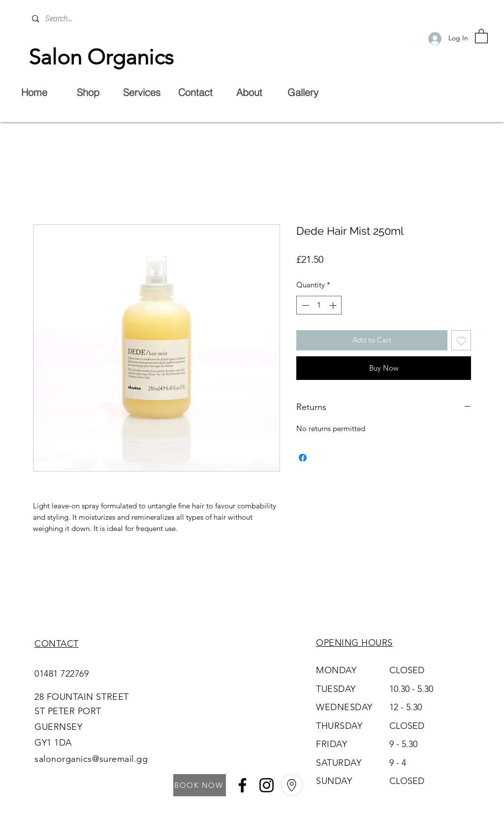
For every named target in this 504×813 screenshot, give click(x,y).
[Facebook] (242, 785)
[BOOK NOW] (200, 785)
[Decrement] (304, 305)
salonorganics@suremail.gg (91, 759)
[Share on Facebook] (303, 458)
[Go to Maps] (292, 785)
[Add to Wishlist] (461, 340)
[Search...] (105, 19)
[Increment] (334, 305)
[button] (481, 36)
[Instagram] (267, 785)
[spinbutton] (319, 305)
